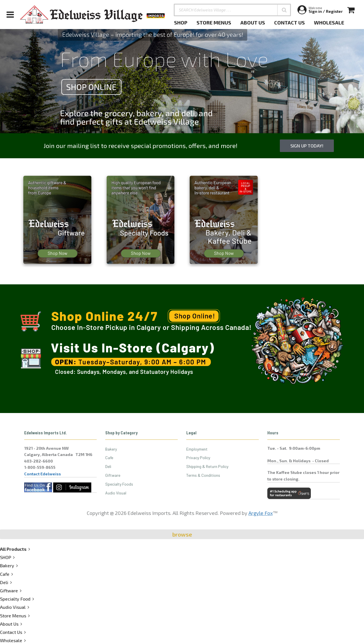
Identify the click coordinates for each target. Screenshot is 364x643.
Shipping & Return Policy (207, 466)
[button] (284, 10)
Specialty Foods (119, 484)
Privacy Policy (198, 458)
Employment (197, 449)
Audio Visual (116, 493)
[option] (182, 81)
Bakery (111, 449)
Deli (108, 466)
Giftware (113, 475)
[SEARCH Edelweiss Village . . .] (232, 10)
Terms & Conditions (203, 475)
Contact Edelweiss (43, 474)
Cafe (109, 458)
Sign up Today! (307, 146)
